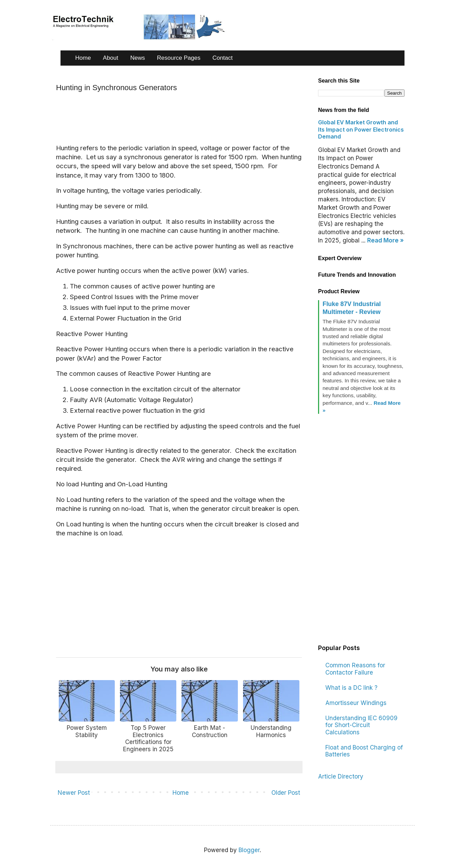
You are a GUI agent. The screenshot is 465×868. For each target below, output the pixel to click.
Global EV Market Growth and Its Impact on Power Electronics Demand (361, 130)
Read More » (385, 240)
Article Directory (341, 776)
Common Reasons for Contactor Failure (355, 669)
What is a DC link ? (351, 688)
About (111, 58)
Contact (222, 58)
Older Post (286, 793)
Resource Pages (179, 58)
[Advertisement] (182, 117)
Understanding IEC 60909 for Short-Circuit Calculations (361, 725)
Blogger (249, 850)
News (138, 58)
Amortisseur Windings (356, 703)
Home (83, 58)
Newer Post (74, 793)
